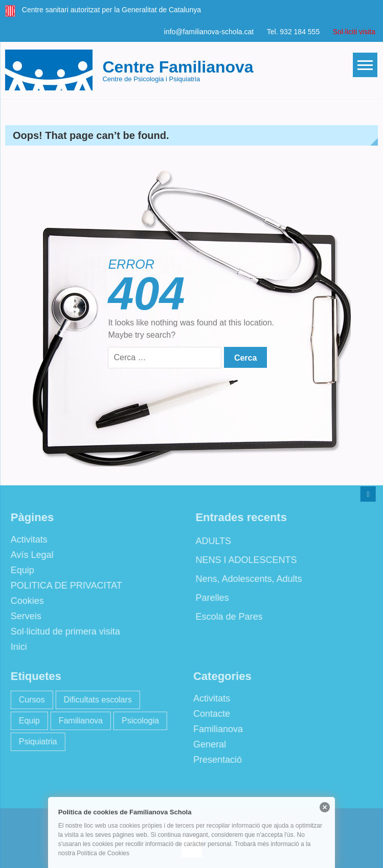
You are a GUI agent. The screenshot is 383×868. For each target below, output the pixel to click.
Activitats (26, 539)
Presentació (215, 760)
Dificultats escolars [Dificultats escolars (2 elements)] (94, 700)
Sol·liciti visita (354, 32)
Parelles (209, 598)
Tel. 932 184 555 (294, 32)
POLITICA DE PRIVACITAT (63, 585)
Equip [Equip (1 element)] (26, 721)
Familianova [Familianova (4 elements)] (78, 721)
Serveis (23, 616)
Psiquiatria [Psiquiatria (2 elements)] (35, 742)
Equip (19, 570)
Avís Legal (29, 555)
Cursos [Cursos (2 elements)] (29, 700)
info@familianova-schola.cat (209, 32)
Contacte (209, 714)
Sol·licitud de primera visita (62, 631)
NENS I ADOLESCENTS (243, 560)
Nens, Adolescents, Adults (245, 579)
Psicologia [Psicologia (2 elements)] (137, 721)
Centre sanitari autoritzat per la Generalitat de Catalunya (111, 10)
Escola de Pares (226, 617)
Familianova (215, 729)
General (207, 744)
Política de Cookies (103, 853)
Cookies (24, 601)
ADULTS (210, 541)
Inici (16, 647)
